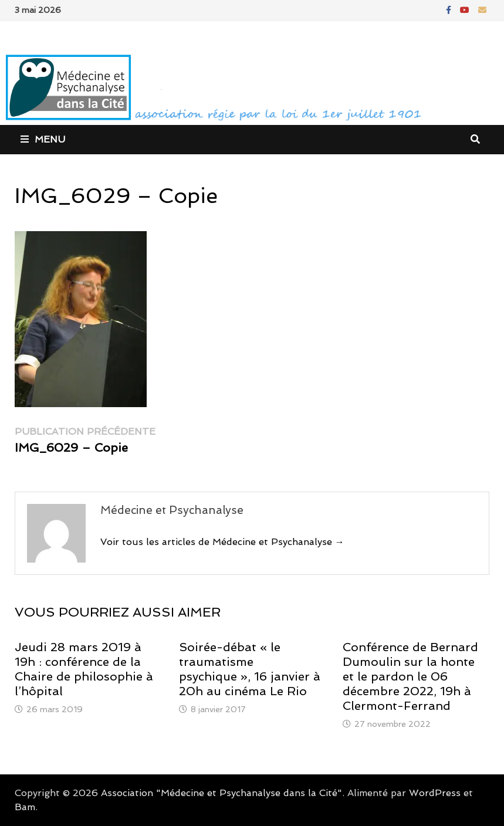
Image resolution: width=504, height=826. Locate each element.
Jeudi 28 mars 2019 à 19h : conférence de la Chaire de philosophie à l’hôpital (84, 669)
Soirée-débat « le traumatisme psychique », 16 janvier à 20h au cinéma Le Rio (250, 669)
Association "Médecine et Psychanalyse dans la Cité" (221, 793)
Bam (25, 807)
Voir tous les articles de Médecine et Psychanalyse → (222, 542)
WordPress (435, 793)
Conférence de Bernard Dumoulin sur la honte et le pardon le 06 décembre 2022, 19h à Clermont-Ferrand (410, 676)
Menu (43, 139)
